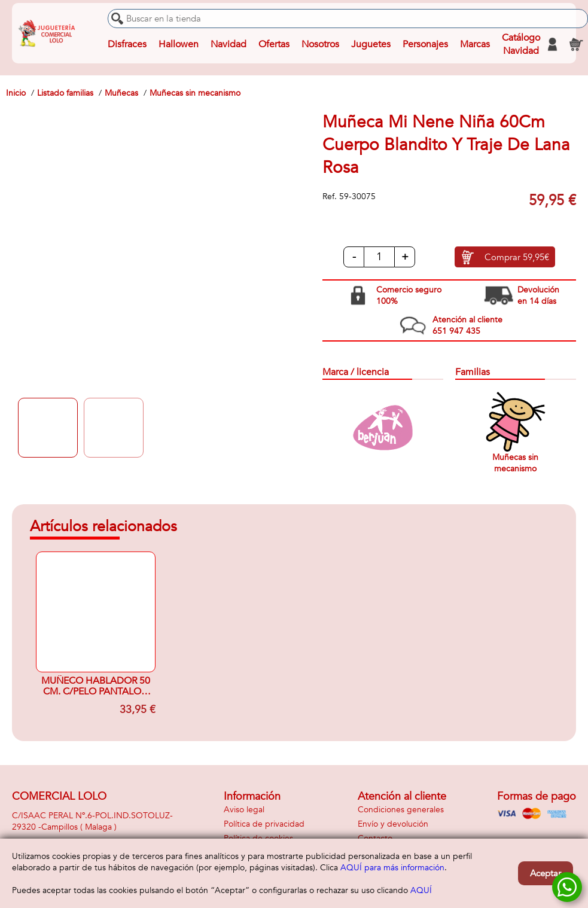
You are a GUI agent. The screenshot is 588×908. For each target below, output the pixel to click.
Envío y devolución (393, 824)
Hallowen (179, 44)
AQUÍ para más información (392, 868)
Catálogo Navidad (521, 44)
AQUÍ (421, 890)
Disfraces (127, 44)
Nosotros (320, 44)
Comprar (517, 257)
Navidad (229, 44)
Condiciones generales (401, 810)
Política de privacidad (264, 824)
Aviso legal (244, 810)
